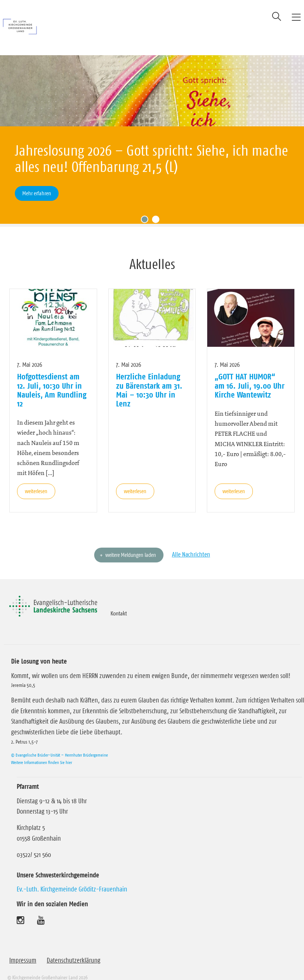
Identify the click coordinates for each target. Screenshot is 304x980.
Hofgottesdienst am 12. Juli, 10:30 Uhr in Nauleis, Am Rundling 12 (52, 379)
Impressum (23, 950)
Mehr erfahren (37, 193)
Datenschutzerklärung (74, 950)
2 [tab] (158, 210)
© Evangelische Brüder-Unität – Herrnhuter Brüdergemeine (60, 744)
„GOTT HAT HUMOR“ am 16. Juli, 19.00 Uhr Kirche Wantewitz (250, 375)
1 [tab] (146, 210)
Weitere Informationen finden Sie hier (42, 752)
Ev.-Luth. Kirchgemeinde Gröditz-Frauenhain (72, 878)
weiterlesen (36, 480)
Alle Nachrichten (191, 544)
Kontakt (119, 602)
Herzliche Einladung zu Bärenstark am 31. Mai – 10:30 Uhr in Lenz (149, 379)
